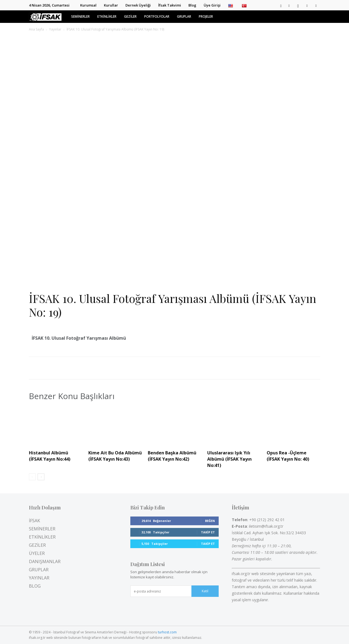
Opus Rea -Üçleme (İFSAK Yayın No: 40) (288, 456)
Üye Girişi (212, 5)
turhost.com (167, 632)
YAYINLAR (39, 578)
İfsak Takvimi (170, 5)
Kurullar (111, 5)
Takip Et (208, 532)
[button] (281, 5)
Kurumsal (88, 5)
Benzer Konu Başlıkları (72, 396)
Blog (192, 5)
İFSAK (34, 521)
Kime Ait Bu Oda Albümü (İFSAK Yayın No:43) (115, 456)
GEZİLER (130, 16)
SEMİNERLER (80, 16)
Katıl (205, 591)
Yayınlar (55, 29)
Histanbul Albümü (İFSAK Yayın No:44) (50, 456)
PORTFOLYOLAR (157, 16)
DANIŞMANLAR (45, 561)
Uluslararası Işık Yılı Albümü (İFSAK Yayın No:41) (229, 459)
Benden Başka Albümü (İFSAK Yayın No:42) (172, 456)
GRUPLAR (184, 16)
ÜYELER (37, 553)
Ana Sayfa (36, 29)
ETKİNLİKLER (107, 16)
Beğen (210, 521)
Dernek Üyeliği (138, 5)
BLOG (35, 586)
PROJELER (206, 16)
